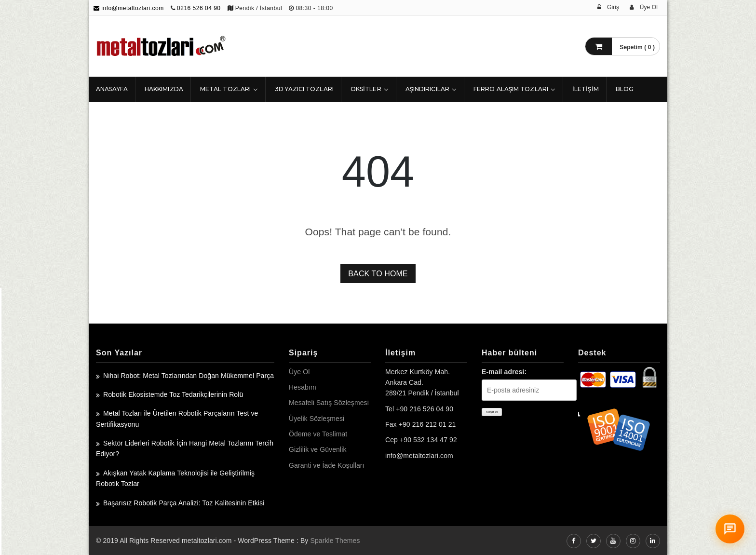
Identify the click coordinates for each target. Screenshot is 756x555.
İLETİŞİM (586, 89)
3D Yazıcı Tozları (304, 89)
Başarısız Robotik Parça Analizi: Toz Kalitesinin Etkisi (184, 503)
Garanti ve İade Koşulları (327, 465)
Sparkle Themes (335, 541)
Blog (625, 89)
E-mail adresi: (504, 372)
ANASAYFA (112, 89)
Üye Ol (299, 372)
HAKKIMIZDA (164, 89)
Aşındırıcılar (427, 89)
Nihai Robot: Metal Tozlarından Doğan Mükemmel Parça (189, 376)
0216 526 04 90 (199, 8)
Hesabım (303, 387)
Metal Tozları (225, 89)
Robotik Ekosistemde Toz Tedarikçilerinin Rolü (173, 394)
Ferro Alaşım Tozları (511, 89)
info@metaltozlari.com (129, 8)
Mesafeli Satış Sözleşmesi (329, 403)
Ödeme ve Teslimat (318, 434)
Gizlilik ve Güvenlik (317, 449)
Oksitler (366, 89)
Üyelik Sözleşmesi (317, 419)
